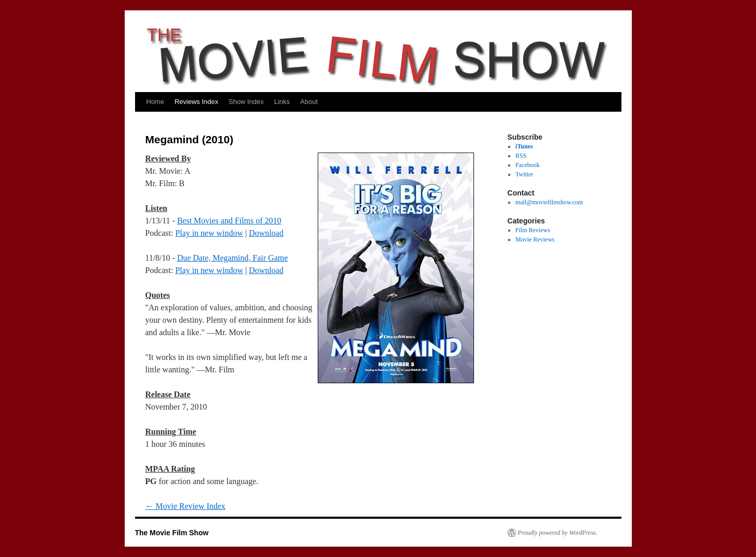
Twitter (524, 174)
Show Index (246, 102)
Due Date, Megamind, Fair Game (232, 258)
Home (155, 102)
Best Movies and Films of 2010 (229, 221)
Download (266, 233)
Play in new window (209, 233)
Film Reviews (533, 230)
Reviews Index (196, 102)
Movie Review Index (186, 506)
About (309, 102)
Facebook (528, 165)
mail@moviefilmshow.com (549, 202)
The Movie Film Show (172, 533)
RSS (521, 156)
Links (282, 102)
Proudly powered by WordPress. (558, 533)
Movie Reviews (535, 239)
